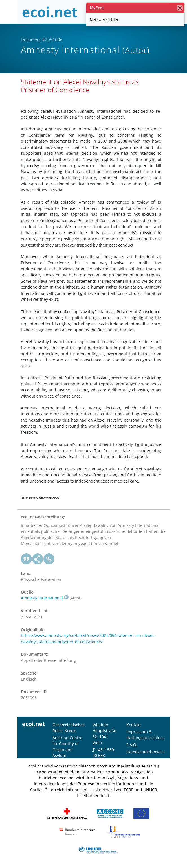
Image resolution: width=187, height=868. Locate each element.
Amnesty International (45, 598)
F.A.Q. (132, 745)
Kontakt (134, 725)
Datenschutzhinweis (146, 752)
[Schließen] (180, 8)
